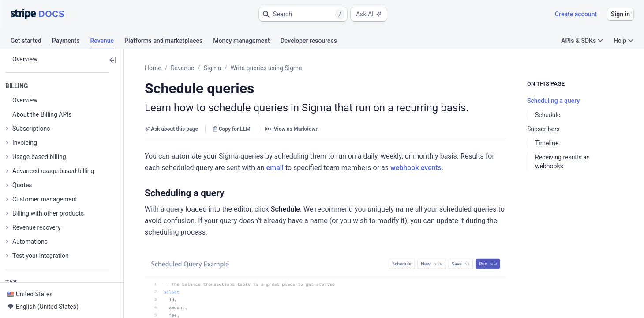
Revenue (182, 68)
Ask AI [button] (369, 14)
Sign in (620, 14)
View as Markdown (292, 129)
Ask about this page (171, 129)
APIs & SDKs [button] (582, 41)
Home (153, 68)
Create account (576, 14)
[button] (303, 14)
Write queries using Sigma (266, 68)
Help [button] (623, 41)
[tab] (31, 42)
